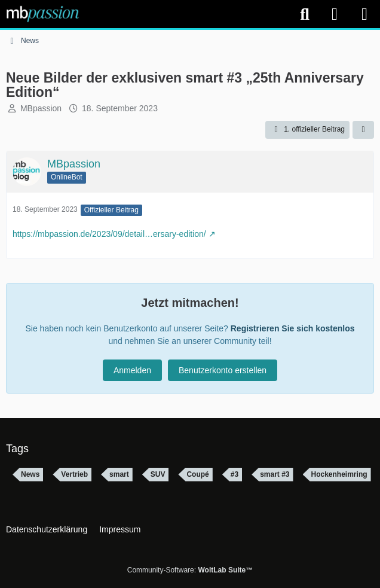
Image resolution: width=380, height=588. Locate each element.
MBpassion (41, 108)
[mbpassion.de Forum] (43, 14)
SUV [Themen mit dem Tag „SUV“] (158, 474)
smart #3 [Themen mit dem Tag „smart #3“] (275, 474)
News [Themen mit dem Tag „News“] (30, 474)
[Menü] (364, 14)
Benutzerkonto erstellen (223, 370)
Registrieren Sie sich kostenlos (293, 328)
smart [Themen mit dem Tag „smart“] (119, 474)
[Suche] (305, 14)
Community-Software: (190, 570)
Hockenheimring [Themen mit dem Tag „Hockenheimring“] (339, 474)
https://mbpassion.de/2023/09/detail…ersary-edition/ (109, 234)
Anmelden (132, 370)
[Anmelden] (335, 14)
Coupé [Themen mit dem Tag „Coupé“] (197, 474)
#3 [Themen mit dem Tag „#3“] (235, 474)
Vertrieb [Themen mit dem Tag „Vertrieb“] (74, 474)
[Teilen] (363, 130)
